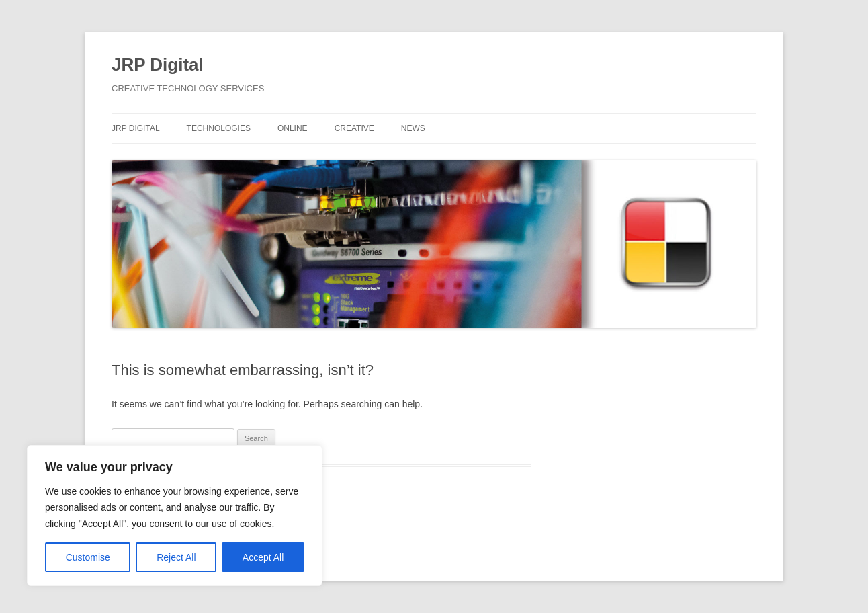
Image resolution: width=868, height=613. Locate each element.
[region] (175, 516)
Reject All (176, 557)
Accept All (263, 557)
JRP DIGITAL (136, 128)
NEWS (413, 128)
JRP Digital (158, 65)
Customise (88, 557)
